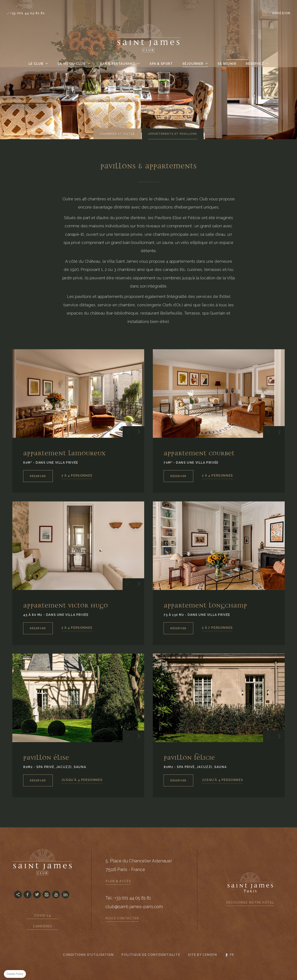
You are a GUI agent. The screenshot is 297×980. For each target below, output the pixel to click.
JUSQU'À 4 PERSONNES (82, 780)
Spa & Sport (161, 64)
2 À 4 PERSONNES (77, 476)
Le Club (36, 64)
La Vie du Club (72, 64)
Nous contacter (122, 918)
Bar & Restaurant (118, 64)
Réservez (255, 64)
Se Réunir (227, 64)
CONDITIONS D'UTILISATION (88, 955)
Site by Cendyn (202, 955)
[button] (128, 432)
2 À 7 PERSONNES (217, 628)
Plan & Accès (118, 881)
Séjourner (193, 64)
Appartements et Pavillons (173, 134)
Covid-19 (43, 915)
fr (232, 955)
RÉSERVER (38, 476)
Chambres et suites (117, 134)
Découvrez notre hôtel (250, 903)
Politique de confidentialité (151, 955)
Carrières (42, 926)
